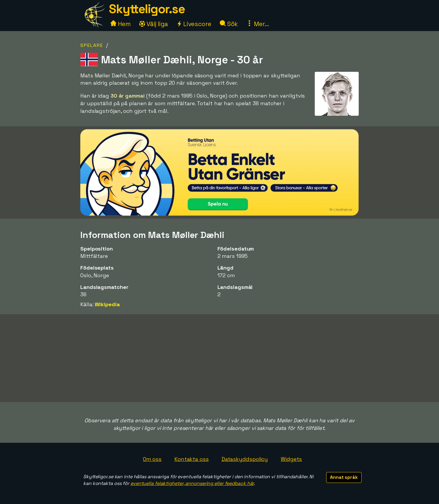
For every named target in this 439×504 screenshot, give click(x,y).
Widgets (291, 459)
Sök (229, 24)
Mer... (258, 24)
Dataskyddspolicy (245, 459)
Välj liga (154, 24)
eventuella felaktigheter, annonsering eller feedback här (192, 483)
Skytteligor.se (147, 9)
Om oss (152, 459)
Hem (121, 24)
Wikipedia (107, 304)
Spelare (92, 45)
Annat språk (344, 477)
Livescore (194, 24)
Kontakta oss (192, 459)
